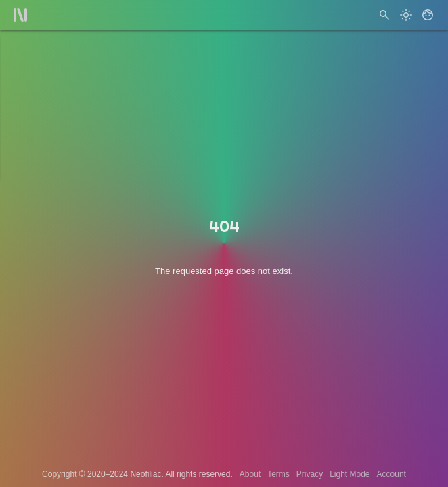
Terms (278, 474)
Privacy (310, 474)
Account (391, 474)
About (250, 474)
